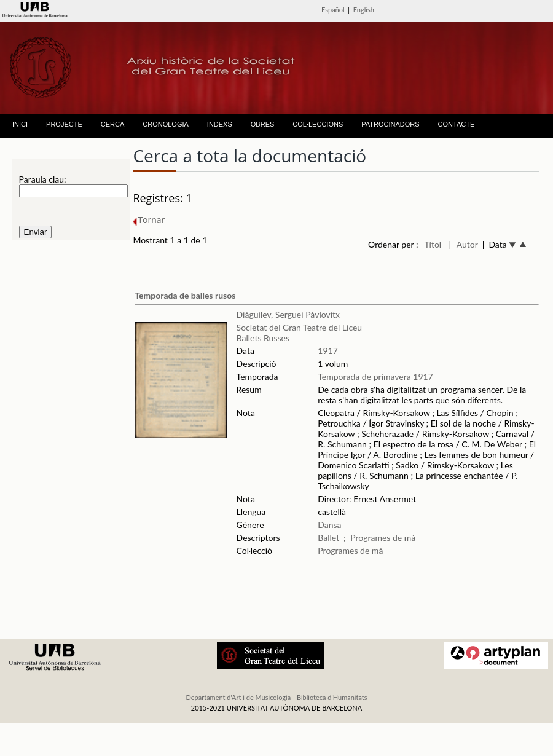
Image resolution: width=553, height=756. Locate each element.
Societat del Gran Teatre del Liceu (300, 327)
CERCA (113, 124)
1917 (327, 351)
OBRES (263, 124)
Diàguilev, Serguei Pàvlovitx (288, 314)
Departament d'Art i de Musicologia (238, 697)
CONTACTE (457, 124)
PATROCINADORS (390, 124)
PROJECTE (64, 124)
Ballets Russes (263, 338)
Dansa (329, 525)
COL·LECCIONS (318, 124)
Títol (433, 244)
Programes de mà (383, 537)
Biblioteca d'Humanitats (332, 697)
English (364, 10)
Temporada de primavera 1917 (375, 376)
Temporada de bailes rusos (185, 295)
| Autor (463, 244)
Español (333, 10)
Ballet (328, 537)
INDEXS (220, 124)
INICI (20, 124)
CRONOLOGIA (166, 124)
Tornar (149, 220)
